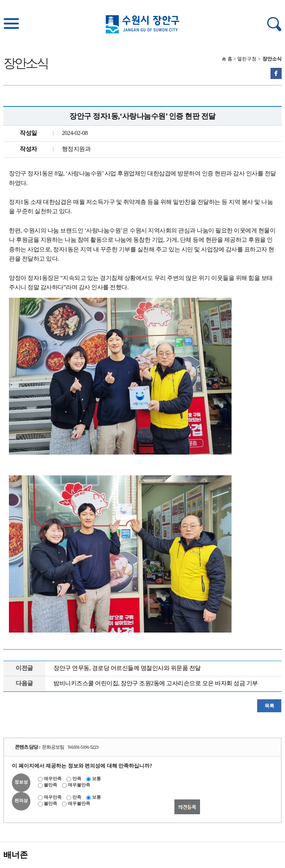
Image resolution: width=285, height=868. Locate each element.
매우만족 (53, 779)
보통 (96, 779)
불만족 (50, 785)
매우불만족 (79, 785)
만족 (77, 779)
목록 (269, 706)
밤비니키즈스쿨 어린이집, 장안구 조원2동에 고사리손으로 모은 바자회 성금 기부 (156, 683)
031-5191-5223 (86, 747)
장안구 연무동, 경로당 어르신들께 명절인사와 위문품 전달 (127, 668)
